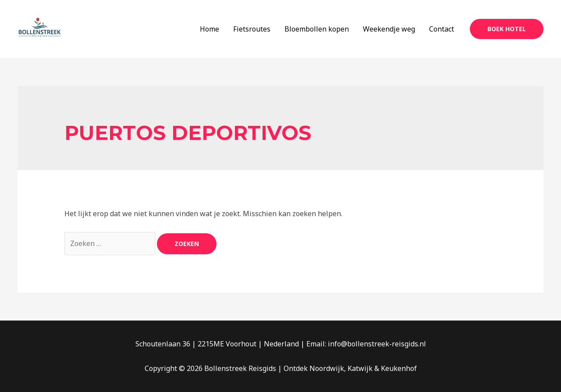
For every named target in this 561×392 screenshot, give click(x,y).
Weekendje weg (389, 29)
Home (209, 29)
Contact (442, 29)
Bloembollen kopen (317, 29)
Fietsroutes (252, 29)
